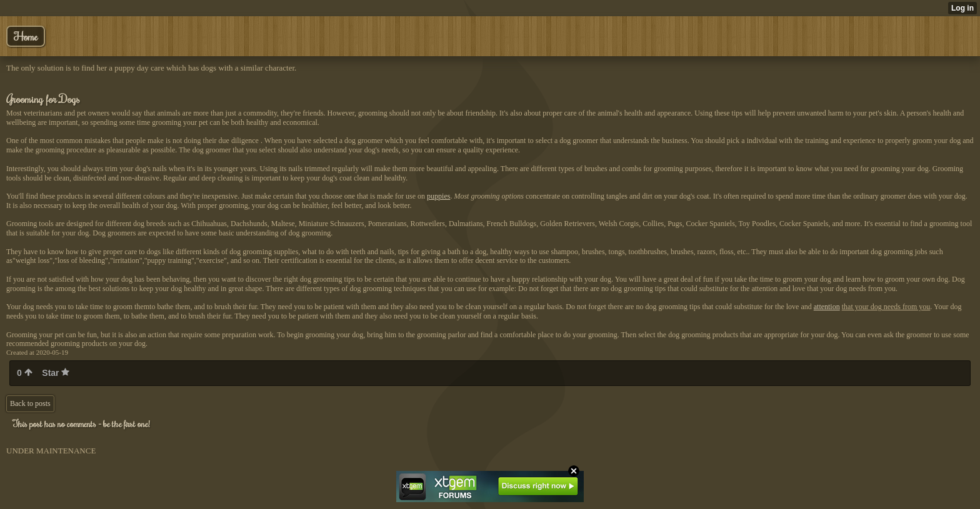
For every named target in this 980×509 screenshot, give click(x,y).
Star (56, 373)
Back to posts (30, 403)
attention (827, 307)
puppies (438, 196)
